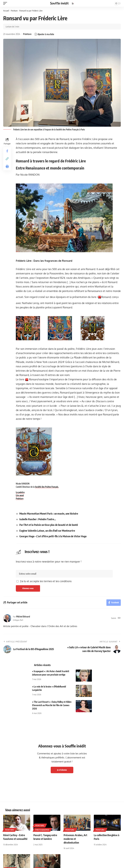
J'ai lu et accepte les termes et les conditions (46, 581)
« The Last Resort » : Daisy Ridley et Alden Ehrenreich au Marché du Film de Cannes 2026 (52, 705)
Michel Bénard (23, 616)
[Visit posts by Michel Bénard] (7, 618)
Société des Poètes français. (47, 487)
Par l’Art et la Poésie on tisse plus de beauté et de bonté (49, 525)
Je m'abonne (62, 770)
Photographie (42, 830)
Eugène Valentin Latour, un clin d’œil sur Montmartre (47, 531)
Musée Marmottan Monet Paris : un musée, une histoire (49, 514)
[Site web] (119, 618)
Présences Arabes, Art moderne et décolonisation (75, 839)
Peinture (14, 11)
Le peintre (20, 492)
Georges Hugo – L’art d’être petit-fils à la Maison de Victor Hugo (53, 536)
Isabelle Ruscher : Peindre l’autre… (38, 519)
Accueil (6, 11)
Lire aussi (20, 495)
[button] (6, 3)
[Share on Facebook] (7, 151)
